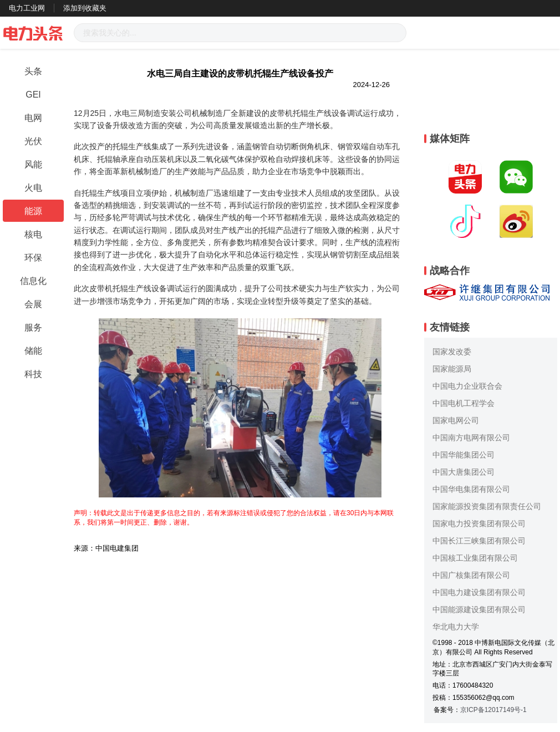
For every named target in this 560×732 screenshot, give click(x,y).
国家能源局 (452, 369)
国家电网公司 (456, 420)
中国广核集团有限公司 (471, 575)
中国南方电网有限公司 (471, 438)
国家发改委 (452, 352)
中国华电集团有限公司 (471, 489)
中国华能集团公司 (464, 455)
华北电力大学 (456, 627)
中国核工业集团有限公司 (475, 558)
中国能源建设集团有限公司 (479, 609)
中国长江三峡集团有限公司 (479, 541)
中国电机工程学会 (464, 403)
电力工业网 (27, 8)
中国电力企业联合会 (467, 386)
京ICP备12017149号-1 (493, 710)
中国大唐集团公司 (464, 472)
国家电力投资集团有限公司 (479, 523)
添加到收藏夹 (85, 8)
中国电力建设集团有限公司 (479, 592)
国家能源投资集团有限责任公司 (487, 506)
